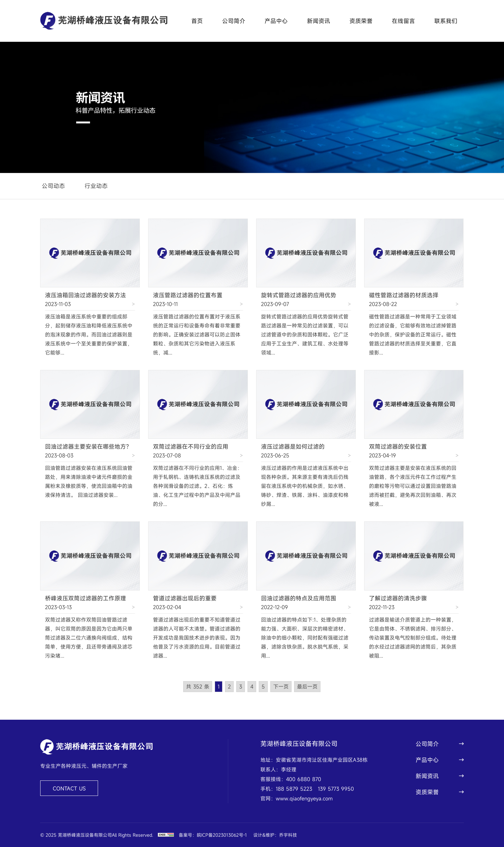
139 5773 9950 (336, 789)
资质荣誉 (361, 21)
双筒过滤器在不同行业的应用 (191, 446)
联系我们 (446, 21)
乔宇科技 (288, 835)
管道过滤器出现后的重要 (185, 598)
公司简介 (234, 21)
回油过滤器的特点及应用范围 (299, 598)
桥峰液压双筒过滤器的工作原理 (85, 598)
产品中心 (276, 21)
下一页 (281, 687)
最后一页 (307, 687)
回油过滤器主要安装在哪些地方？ (88, 446)
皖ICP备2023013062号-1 (222, 835)
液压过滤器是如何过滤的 (293, 446)
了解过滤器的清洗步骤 (398, 598)
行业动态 (96, 186)
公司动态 (53, 186)
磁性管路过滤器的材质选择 (404, 295)
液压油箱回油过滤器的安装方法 (85, 295)
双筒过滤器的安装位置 (398, 446)
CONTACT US (69, 788)
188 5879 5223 (294, 789)
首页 (197, 21)
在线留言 (403, 21)
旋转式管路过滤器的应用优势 (299, 295)
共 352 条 (198, 687)
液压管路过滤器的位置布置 (188, 295)
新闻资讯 (319, 21)
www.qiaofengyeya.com (304, 798)
